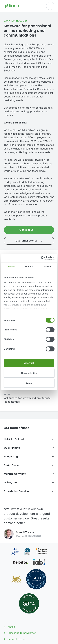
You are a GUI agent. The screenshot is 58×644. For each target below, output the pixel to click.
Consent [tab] (10, 267)
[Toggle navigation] (50, 6)
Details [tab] (29, 267)
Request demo (14, 639)
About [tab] (47, 267)
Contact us (29, 230)
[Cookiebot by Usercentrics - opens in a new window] (41, 258)
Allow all (29, 363)
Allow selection (29, 373)
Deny (29, 383)
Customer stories (29, 241)
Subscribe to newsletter (20, 633)
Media (9, 627)
